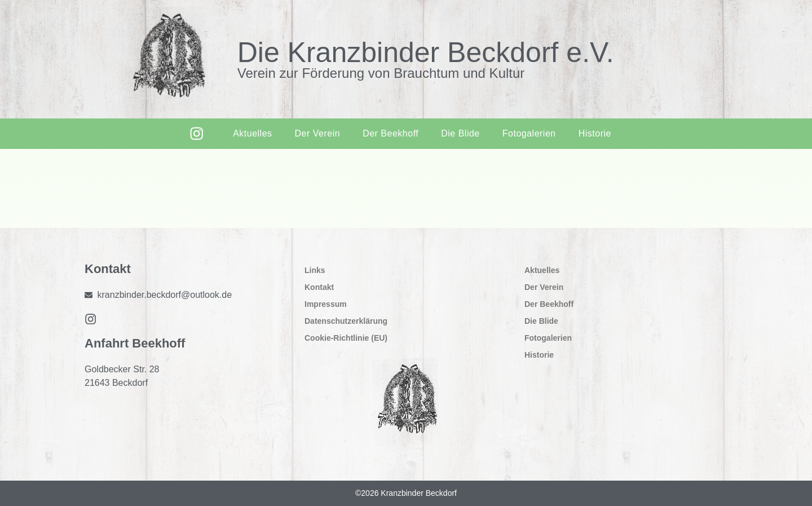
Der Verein (317, 133)
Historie (594, 133)
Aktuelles (252, 133)
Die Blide (460, 133)
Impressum (326, 304)
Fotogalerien (529, 133)
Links (315, 270)
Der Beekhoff (390, 133)
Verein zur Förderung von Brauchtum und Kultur (381, 73)
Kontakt (319, 287)
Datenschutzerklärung (346, 321)
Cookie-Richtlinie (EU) (346, 338)
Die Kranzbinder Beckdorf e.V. (426, 52)
